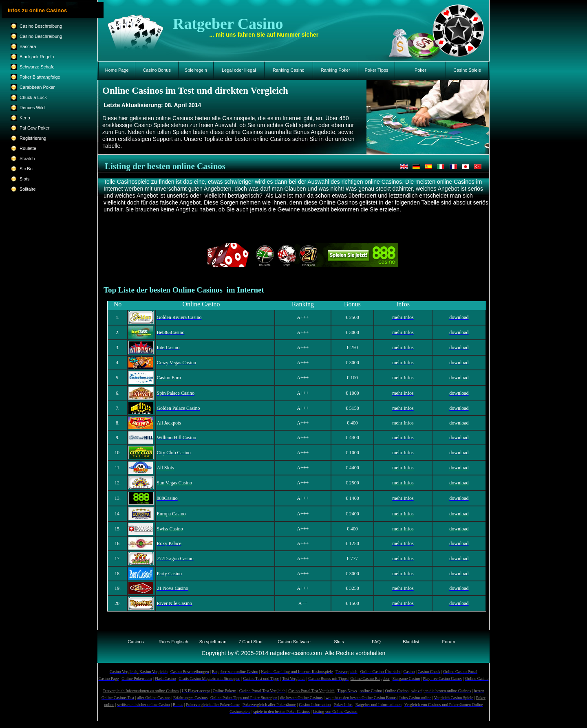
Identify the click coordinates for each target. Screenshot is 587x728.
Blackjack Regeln (37, 57)
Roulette (28, 148)
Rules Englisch (173, 642)
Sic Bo (26, 169)
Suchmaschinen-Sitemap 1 (293, 724)
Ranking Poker (335, 70)
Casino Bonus (157, 70)
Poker (420, 70)
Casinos (136, 642)
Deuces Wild (32, 108)
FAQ (376, 642)
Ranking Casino (289, 70)
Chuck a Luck (33, 97)
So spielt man (213, 642)
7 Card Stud (250, 642)
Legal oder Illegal (239, 70)
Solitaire (28, 189)
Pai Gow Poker (34, 128)
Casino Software (294, 642)
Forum (449, 642)
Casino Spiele (467, 70)
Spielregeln (196, 70)
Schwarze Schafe (37, 67)
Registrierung (33, 138)
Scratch (27, 158)
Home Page (117, 70)
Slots (339, 642)
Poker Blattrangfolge (40, 77)
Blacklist (411, 642)
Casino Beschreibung (41, 26)
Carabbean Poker (37, 87)
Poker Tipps (377, 70)
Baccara (28, 46)
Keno (25, 118)
